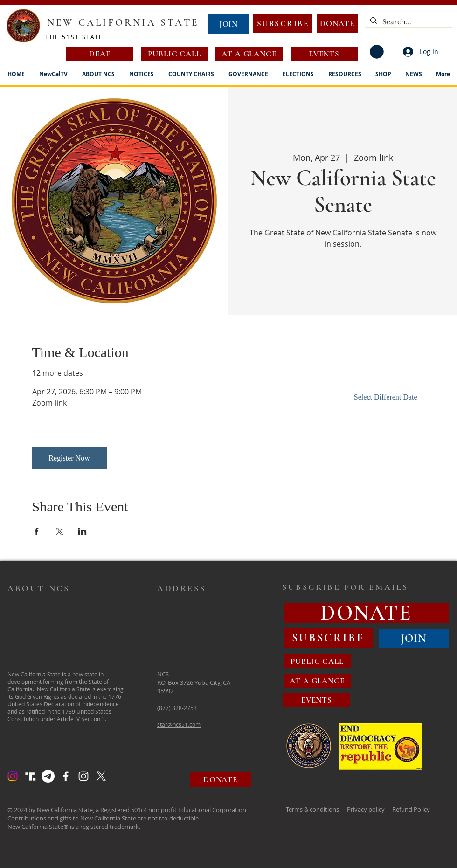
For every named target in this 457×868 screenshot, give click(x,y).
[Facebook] (66, 776)
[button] (377, 52)
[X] (101, 776)
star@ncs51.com (179, 724)
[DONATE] (337, 23)
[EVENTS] (324, 54)
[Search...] (408, 22)
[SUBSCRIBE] (283, 23)
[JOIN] (228, 24)
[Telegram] (48, 776)
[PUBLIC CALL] (174, 54)
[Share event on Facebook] (37, 531)
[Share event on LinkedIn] (82, 531)
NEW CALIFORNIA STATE (123, 23)
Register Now (69, 458)
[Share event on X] (59, 531)
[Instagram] (13, 776)
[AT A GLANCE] (249, 54)
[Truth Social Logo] (30, 776)
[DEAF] (100, 54)
